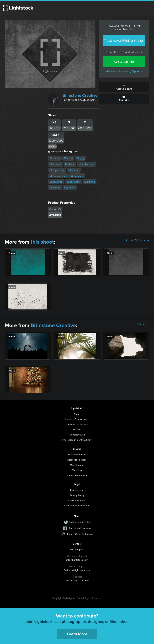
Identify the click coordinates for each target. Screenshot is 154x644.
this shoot (42, 242)
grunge (70, 188)
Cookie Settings (77, 500)
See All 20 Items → (137, 241)
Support (77, 429)
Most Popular (77, 465)
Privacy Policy (77, 495)
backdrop (56, 182)
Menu (148, 8)
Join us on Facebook (80, 528)
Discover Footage (77, 460)
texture (74, 170)
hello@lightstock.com (77, 580)
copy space (57, 170)
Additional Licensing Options (124, 71)
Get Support (77, 549)
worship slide (58, 176)
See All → (143, 324)
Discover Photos (77, 454)
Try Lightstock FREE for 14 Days (124, 41)
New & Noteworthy (77, 475)
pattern (55, 188)
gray (81, 158)
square (55, 158)
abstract (55, 164)
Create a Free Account (77, 419)
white (68, 158)
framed (90, 182)
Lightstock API (77, 435)
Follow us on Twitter (80, 522)
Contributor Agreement (77, 505)
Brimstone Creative (80, 95)
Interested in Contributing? (77, 440)
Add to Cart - (124, 62)
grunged (77, 176)
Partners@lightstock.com (77, 570)
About (77, 414)
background (86, 164)
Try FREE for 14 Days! (77, 424)
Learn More (77, 634)
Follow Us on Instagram (80, 534)
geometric (73, 182)
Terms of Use (77, 490)
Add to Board (124, 87)
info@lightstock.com (77, 560)
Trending (77, 470)
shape (70, 164)
